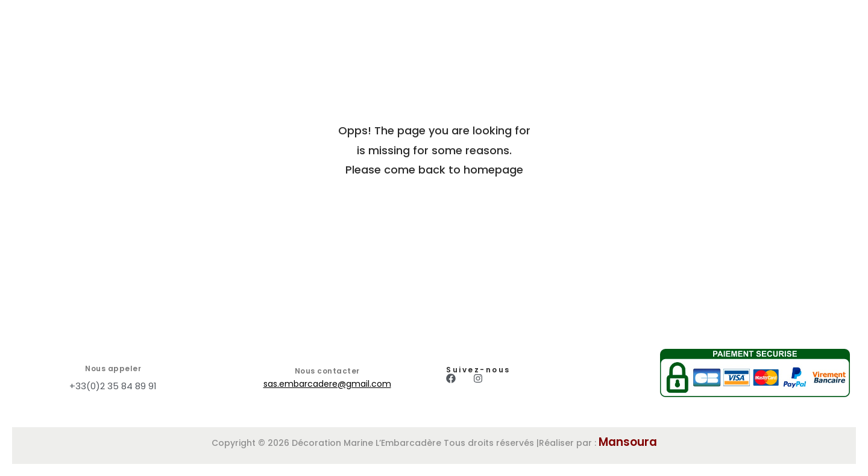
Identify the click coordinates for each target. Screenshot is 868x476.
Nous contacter (327, 371)
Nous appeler (113, 368)
